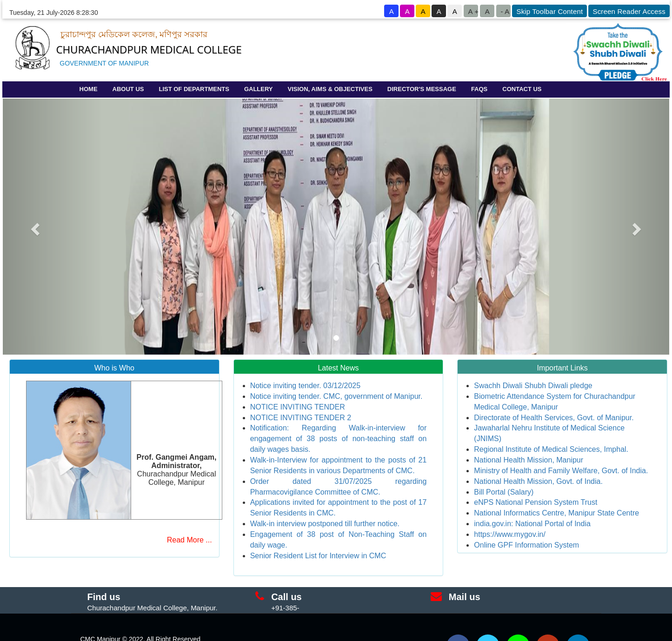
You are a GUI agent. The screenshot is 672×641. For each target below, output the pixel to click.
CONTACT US (522, 89)
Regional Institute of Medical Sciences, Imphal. (551, 449)
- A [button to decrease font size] (505, 11)
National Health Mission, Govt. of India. (538, 481)
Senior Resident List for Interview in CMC (318, 556)
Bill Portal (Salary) (504, 492)
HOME (89, 89)
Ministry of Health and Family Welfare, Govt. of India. (561, 471)
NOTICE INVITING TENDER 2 (301, 418)
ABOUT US (128, 89)
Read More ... (190, 540)
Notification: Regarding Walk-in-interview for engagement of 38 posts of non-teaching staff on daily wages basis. (339, 439)
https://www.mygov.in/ (510, 534)
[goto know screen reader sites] (628, 11)
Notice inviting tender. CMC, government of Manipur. (336, 396)
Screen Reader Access (629, 11)
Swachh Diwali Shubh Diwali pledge (533, 386)
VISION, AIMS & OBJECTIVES (330, 89)
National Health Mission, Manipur (529, 460)
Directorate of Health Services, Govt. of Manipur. (554, 418)
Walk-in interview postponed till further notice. (325, 524)
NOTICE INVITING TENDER (298, 407)
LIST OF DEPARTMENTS (194, 89)
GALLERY (259, 89)
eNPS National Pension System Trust (536, 502)
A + (473, 11)
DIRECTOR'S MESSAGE (422, 89)
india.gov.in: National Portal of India (532, 524)
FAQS (479, 89)
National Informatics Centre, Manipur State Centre (556, 513)
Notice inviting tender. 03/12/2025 (306, 386)
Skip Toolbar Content (549, 11)
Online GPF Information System (526, 545)
